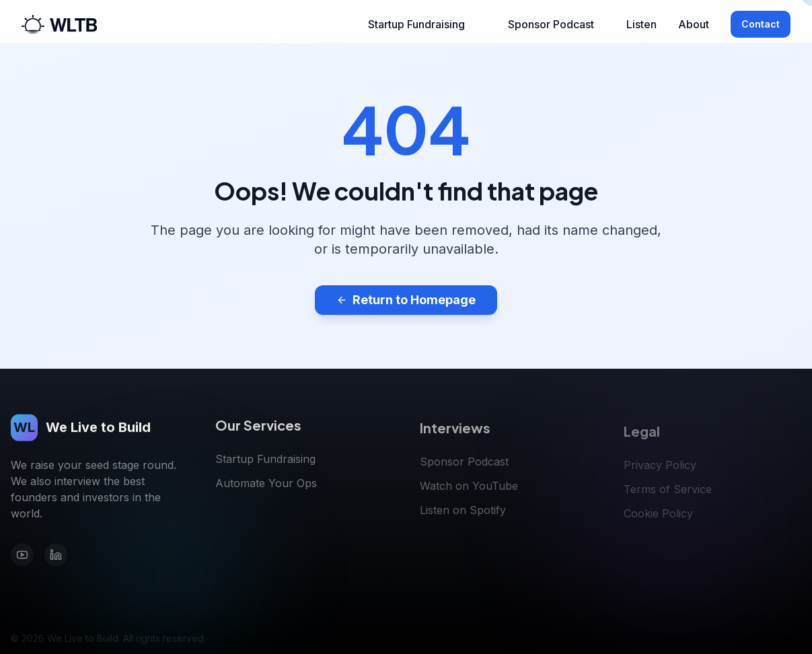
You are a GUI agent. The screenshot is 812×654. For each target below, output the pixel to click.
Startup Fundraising (416, 24)
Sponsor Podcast (551, 24)
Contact (761, 24)
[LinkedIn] (56, 557)
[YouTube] (22, 557)
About (694, 24)
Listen (641, 24)
